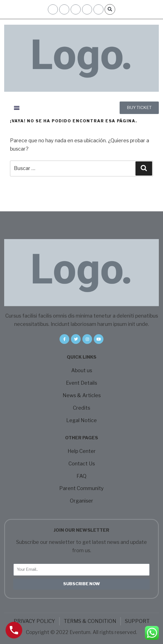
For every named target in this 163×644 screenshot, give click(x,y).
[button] (110, 9)
